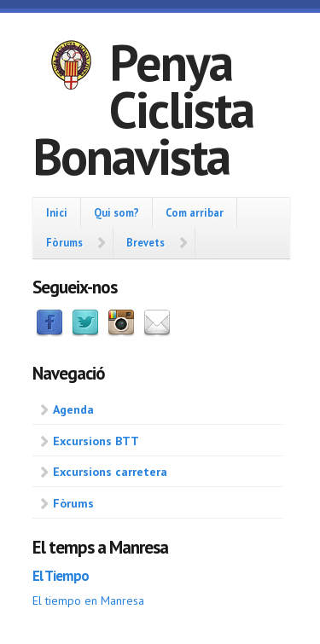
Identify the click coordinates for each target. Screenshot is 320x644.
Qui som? (116, 212)
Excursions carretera (110, 472)
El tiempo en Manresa (88, 600)
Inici (57, 212)
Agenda (73, 409)
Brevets (145, 242)
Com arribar (195, 212)
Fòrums (64, 242)
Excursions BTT (96, 441)
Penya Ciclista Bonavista (143, 109)
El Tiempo (61, 576)
